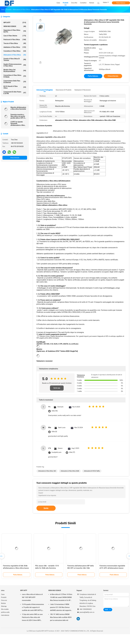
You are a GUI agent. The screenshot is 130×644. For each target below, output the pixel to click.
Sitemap (4, 606)
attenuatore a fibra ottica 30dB (70, 471)
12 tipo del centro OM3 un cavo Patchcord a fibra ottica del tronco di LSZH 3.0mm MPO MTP (32, 618)
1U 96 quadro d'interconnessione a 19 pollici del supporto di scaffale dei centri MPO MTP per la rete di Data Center (33, 608)
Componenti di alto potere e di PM (15, 93)
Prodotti (4, 597)
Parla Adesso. (121, 3)
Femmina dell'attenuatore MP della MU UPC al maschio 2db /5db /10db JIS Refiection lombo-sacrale (81, 568)
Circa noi (4, 600)
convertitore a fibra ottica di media (15, 76)
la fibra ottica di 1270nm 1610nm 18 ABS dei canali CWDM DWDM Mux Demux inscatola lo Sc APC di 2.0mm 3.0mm (61, 598)
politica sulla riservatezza (5, 614)
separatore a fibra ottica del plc (15, 31)
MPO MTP (15, 23)
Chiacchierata (15, 158)
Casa (3, 594)
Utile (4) (54, 432)
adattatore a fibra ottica (15, 47)
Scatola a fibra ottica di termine (15, 60)
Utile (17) (72, 452)
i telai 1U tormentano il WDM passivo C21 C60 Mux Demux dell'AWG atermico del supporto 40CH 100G (61, 608)
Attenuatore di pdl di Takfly (92, 471)
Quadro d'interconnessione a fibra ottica (15, 65)
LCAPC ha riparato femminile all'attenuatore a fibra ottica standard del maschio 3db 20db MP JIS (18, 123)
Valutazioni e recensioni (82, 90)
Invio (46, 508)
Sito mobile (5, 609)
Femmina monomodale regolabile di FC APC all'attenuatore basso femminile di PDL (112, 568)
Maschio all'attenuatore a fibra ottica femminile (18, 108)
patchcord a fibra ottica (15, 40)
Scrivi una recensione (57, 389)
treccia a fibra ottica (15, 43)
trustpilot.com (56, 452)
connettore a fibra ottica (15, 51)
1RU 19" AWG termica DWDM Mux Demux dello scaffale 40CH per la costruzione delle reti (61, 617)
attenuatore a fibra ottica (15, 55)
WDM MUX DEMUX (15, 26)
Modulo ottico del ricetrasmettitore (15, 71)
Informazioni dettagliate (45, 90)
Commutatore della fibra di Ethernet (15, 82)
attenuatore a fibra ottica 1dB (47, 471)
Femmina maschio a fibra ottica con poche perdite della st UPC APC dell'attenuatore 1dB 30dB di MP (19, 116)
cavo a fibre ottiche (15, 36)
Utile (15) (55, 411)
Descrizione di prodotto (64, 90)
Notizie (3, 603)
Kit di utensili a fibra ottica (15, 87)
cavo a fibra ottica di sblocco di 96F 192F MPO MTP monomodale (32, 597)
